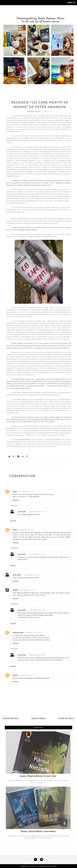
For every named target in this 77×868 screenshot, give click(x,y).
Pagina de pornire (38, 718)
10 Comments (48, 111)
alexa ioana (22, 512)
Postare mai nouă (11, 718)
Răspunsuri (15, 505)
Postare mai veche (66, 718)
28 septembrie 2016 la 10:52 (37, 610)
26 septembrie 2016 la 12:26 (37, 512)
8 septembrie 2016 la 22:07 (26, 530)
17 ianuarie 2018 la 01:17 (26, 675)
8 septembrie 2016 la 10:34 (26, 492)
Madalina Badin (18, 633)
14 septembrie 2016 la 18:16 (37, 554)
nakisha (15, 675)
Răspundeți (16, 500)
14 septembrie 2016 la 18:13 (32, 575)
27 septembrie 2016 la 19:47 (27, 590)
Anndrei (15, 590)
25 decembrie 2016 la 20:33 (37, 655)
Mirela (15, 492)
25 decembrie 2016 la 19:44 (32, 633)
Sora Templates (31, 866)
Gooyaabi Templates (51, 866)
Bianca (15, 530)
